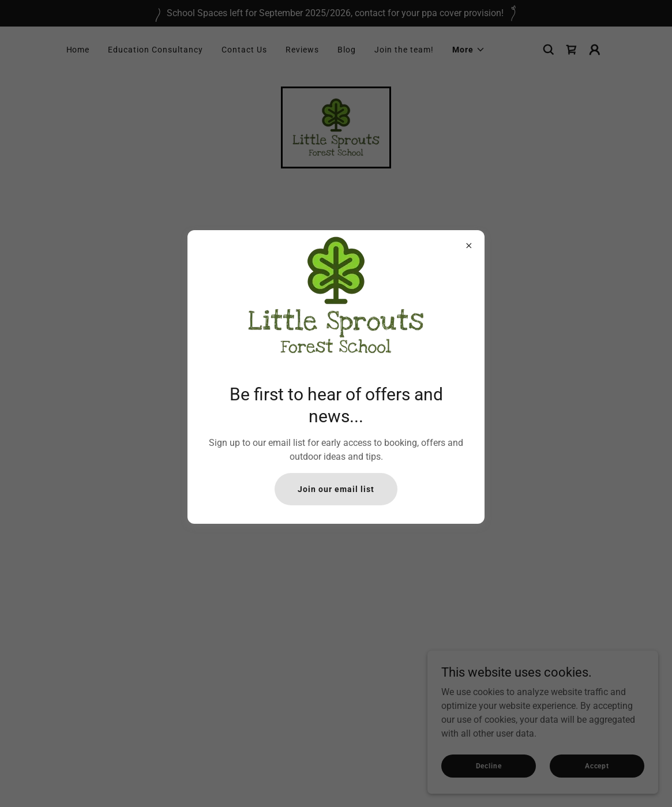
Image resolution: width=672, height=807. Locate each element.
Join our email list (336, 489)
